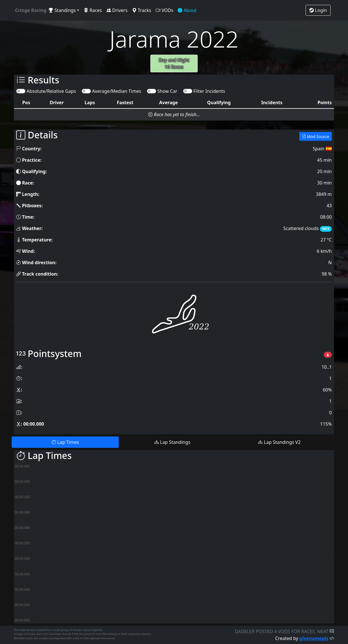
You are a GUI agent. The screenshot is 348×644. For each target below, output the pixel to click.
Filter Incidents (209, 91)
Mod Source (316, 136)
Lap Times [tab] (65, 442)
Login (318, 10)
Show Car (167, 91)
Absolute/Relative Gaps (51, 91)
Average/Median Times (117, 91)
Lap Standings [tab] (172, 442)
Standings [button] (62, 10)
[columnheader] (26, 103)
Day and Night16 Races (174, 63)
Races (93, 10)
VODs (164, 10)
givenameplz (314, 638)
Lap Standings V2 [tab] (279, 442)
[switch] (21, 91)
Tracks (142, 10)
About (187, 10)
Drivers (117, 10)
